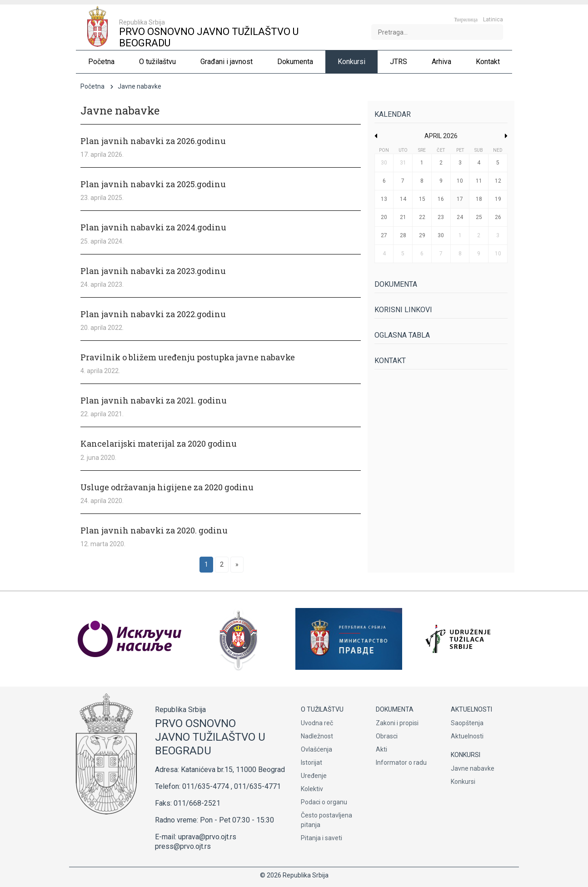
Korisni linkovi (403, 310)
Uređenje (314, 776)
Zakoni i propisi (397, 723)
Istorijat (311, 762)
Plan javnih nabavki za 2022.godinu (153, 314)
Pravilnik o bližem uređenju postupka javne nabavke (188, 357)
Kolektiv (312, 789)
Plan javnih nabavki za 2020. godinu (154, 530)
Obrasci (387, 736)
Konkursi (463, 782)
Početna (92, 86)
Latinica (493, 20)
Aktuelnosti (467, 736)
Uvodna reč (317, 723)
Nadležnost (317, 736)
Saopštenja (467, 723)
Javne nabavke (473, 768)
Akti (381, 749)
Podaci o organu (324, 802)
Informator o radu (401, 762)
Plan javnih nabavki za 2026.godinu (153, 141)
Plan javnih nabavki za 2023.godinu (153, 271)
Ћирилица (466, 20)
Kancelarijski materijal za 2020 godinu (159, 443)
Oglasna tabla (402, 335)
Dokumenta (396, 284)
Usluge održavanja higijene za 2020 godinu (167, 487)
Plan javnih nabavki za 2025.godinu (153, 184)
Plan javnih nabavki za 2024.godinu (153, 227)
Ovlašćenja (316, 749)
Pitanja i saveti (321, 838)
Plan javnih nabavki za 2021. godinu (154, 400)
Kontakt (390, 361)
